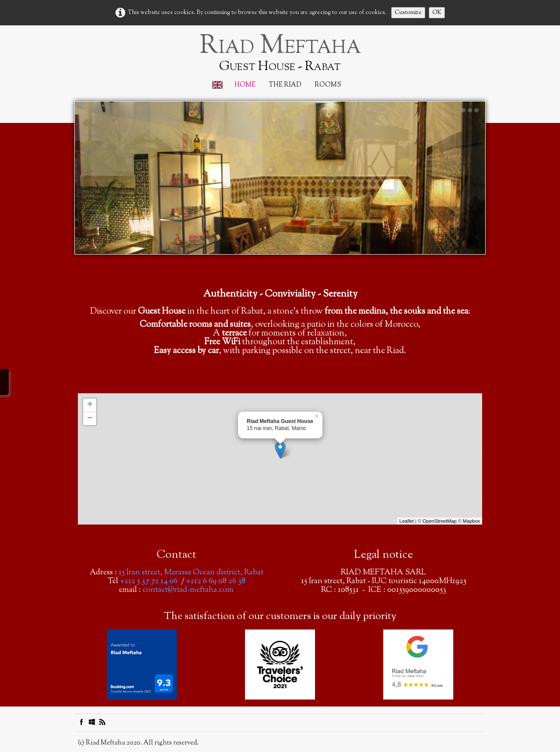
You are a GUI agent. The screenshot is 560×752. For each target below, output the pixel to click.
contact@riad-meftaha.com (188, 590)
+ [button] (90, 405)
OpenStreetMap (440, 521)
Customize (408, 13)
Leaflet (407, 521)
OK (437, 13)
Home (245, 85)
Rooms (328, 85)
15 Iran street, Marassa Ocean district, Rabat (191, 573)
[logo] (280, 53)
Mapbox (471, 521)
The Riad (285, 85)
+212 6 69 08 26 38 (216, 581)
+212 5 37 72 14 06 (149, 581)
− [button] (90, 419)
